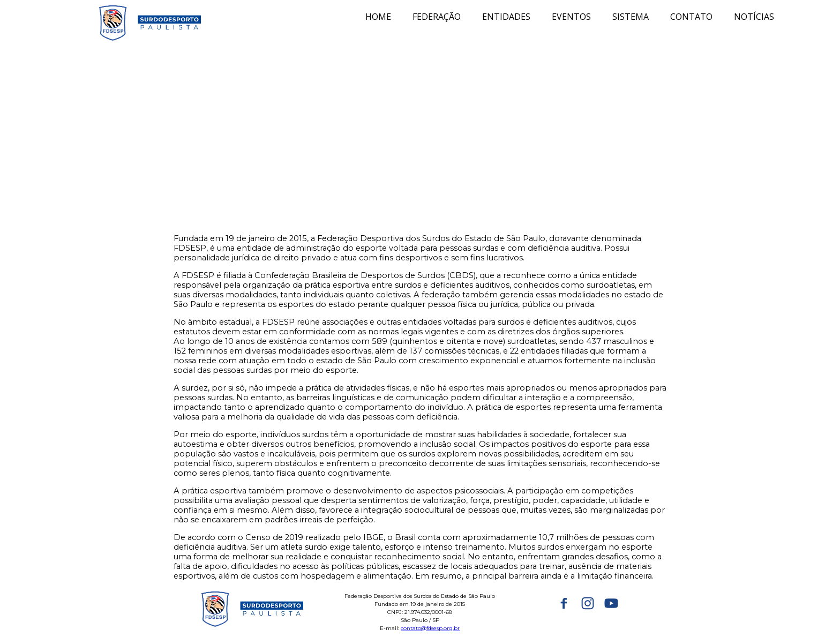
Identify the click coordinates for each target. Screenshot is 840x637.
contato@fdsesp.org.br (430, 628)
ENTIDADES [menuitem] (506, 17)
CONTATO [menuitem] (691, 17)
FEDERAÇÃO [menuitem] (437, 17)
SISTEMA (631, 17)
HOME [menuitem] (378, 17)
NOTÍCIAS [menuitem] (754, 17)
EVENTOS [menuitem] (571, 17)
